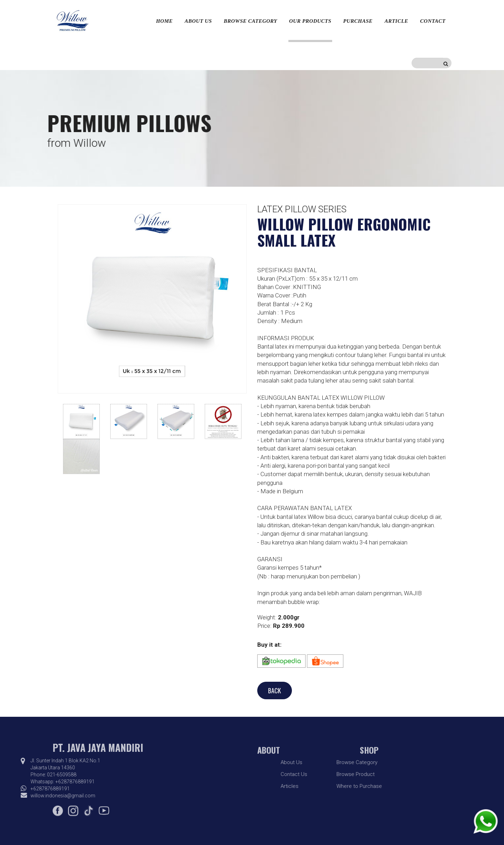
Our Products (310, 21)
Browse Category (250, 21)
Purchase (358, 21)
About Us (198, 21)
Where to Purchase (324, 786)
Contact (433, 21)
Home (164, 21)
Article (397, 21)
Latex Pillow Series (302, 209)
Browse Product (321, 774)
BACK (275, 691)
